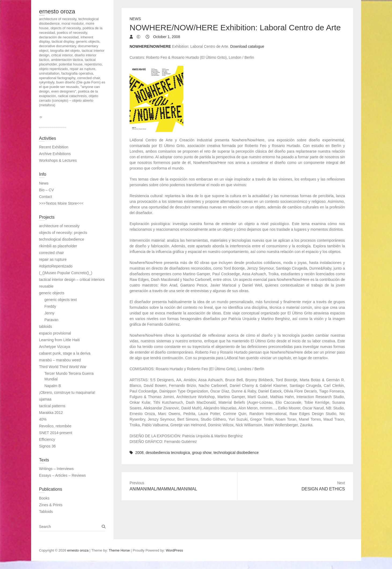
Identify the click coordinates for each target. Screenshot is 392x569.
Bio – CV (47, 190)
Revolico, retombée (55, 426)
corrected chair (52, 253)
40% (43, 419)
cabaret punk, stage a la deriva (65, 353)
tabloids (46, 326)
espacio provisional (55, 333)
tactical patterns (52, 406)
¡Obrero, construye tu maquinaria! (67, 392)
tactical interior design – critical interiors (72, 280)
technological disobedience (236, 453)
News (135, 19)
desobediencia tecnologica (168, 453)
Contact (46, 197)
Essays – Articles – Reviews (63, 475)
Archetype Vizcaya (55, 347)
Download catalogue (247, 46)
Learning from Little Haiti (60, 340)
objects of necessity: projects (63, 233)
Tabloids (46, 512)
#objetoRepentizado (56, 266)
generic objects (52, 293)
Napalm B (53, 386)
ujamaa (45, 399)
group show (202, 453)
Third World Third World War (63, 367)
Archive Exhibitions (55, 154)
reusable (46, 286)
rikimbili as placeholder (58, 246)
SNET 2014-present (56, 433)
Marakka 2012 (51, 413)
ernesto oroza (57, 11)
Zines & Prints (51, 505)
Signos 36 (47, 446)
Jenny (50, 313)
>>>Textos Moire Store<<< (61, 203)
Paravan (52, 320)
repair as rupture (53, 259)
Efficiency (47, 439)
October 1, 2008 (166, 37)
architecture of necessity (59, 226)
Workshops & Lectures (58, 160)
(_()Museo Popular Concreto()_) (66, 273)
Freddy (50, 306)
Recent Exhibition (54, 147)
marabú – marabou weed (60, 360)
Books (44, 498)
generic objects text (61, 300)
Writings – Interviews (56, 469)
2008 (139, 453)
